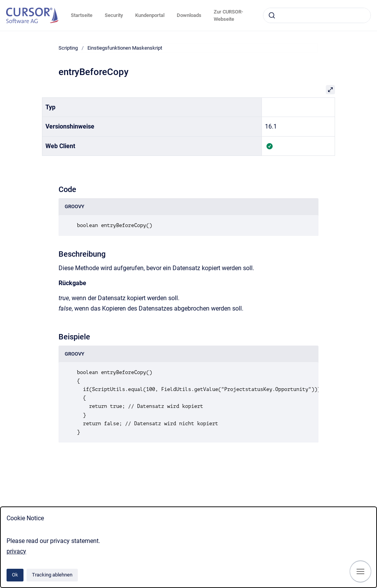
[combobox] (317, 15)
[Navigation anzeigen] (360, 571)
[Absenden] (272, 15)
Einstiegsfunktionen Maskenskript (125, 48)
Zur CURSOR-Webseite (228, 16)
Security (114, 15)
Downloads (189, 15)
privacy (16, 551)
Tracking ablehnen (52, 575)
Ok (15, 575)
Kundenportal (150, 15)
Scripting (68, 48)
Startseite (82, 15)
